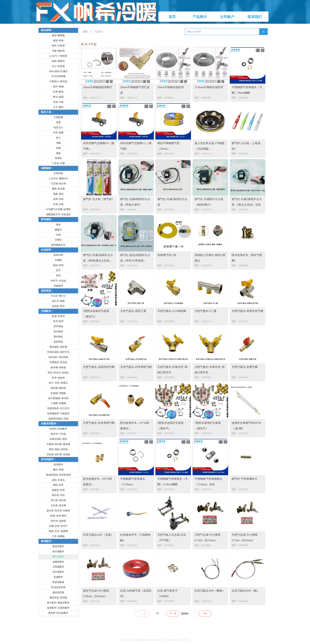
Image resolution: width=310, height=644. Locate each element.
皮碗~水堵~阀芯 (58, 516)
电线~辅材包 (58, 61)
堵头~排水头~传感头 (58, 373)
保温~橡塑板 (58, 35)
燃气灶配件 (58, 557)
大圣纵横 (58, 117)
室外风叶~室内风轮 (58, 357)
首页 (85, 32)
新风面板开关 (58, 245)
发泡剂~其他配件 (58, 429)
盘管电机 (58, 342)
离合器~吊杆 (58, 495)
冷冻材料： (47, 250)
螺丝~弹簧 (58, 470)
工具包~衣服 (58, 163)
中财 (58, 235)
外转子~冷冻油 (58, 281)
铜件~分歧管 (58, 46)
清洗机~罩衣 (58, 306)
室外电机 (58, 326)
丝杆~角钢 (58, 87)
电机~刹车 (58, 485)
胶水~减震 (58, 97)
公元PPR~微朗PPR (58, 178)
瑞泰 (58, 153)
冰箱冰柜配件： (50, 424)
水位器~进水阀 (58, 505)
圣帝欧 (58, 158)
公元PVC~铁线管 (58, 56)
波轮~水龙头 (58, 480)
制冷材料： (47, 30)
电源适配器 (58, 582)
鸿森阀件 (58, 286)
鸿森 (58, 143)
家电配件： (47, 541)
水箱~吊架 (58, 204)
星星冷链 (58, 255)
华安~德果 (58, 133)
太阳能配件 (58, 567)
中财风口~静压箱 (58, 81)
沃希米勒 (58, 173)
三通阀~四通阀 (58, 403)
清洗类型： (47, 291)
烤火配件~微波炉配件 (58, 603)
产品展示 (98, 32)
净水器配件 (58, 572)
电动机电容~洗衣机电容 (58, 475)
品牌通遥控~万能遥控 (58, 414)
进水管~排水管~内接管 (58, 511)
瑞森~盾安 (58, 194)
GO (205, 614)
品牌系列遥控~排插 (58, 419)
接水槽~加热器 (58, 367)
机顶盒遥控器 (58, 587)
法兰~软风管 (58, 66)
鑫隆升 (58, 230)
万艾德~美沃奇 (58, 184)
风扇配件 (58, 577)
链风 (58, 225)
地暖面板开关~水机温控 (58, 214)
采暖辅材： (47, 168)
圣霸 (58, 122)
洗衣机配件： (49, 459)
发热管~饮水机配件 (58, 613)
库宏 (58, 276)
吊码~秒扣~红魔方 (58, 71)
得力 (58, 138)
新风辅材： (47, 219)
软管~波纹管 (58, 378)
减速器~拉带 (58, 490)
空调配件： (47, 311)
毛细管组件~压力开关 (58, 408)
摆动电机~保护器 (58, 347)
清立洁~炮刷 (58, 301)
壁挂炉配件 (58, 546)
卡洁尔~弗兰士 (58, 296)
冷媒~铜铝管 (58, 51)
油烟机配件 (58, 562)
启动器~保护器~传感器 (58, 454)
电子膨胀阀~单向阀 (58, 398)
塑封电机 (58, 337)
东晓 (58, 148)
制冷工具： (47, 112)
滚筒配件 (58, 465)
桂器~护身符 (58, 316)
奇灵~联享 (58, 321)
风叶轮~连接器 (58, 521)
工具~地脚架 (58, 536)
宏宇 (58, 270)
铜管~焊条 (58, 41)
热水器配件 (58, 551)
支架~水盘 (58, 102)
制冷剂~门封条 (58, 434)
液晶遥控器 (58, 592)
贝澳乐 (58, 240)
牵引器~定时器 (58, 500)
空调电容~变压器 (58, 362)
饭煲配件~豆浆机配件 (58, 608)
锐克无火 (58, 127)
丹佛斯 (58, 260)
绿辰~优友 (58, 199)
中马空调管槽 (58, 76)
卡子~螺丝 (58, 107)
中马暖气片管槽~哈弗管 (58, 209)
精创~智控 (58, 265)
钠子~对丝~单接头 (58, 383)
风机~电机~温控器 (58, 449)
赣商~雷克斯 (58, 189)
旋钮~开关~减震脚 (58, 531)
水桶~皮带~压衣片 (58, 526)
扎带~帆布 (58, 92)
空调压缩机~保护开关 (58, 352)
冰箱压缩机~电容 (58, 439)
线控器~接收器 (58, 388)
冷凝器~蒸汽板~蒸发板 (58, 444)
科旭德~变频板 (58, 393)
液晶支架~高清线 (58, 598)
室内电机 (58, 331)
